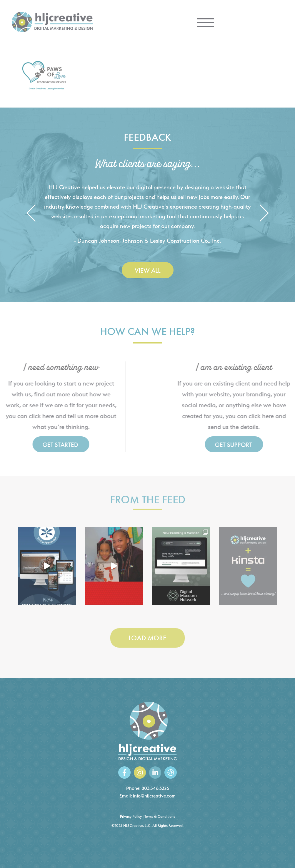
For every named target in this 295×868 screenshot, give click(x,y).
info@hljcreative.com (154, 796)
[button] (31, 213)
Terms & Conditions (160, 816)
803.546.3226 (155, 788)
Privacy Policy (131, 816)
